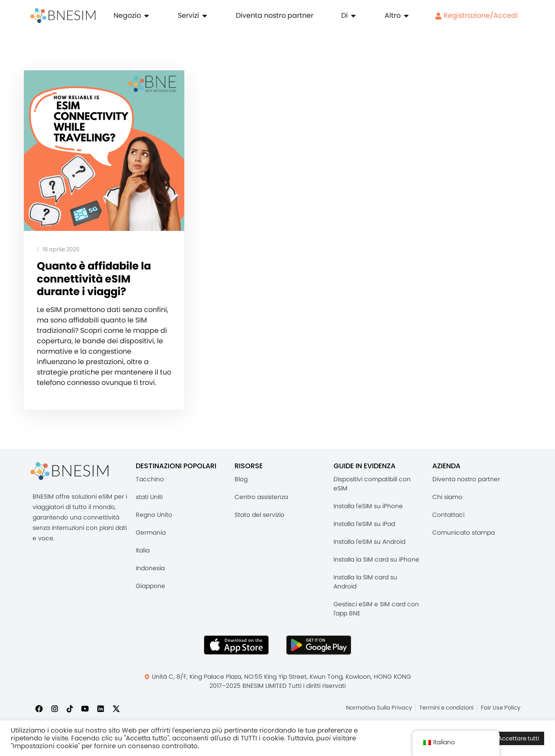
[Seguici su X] (116, 710)
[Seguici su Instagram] (55, 710)
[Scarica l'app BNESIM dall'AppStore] (236, 647)
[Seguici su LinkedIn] (101, 710)
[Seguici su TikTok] (70, 710)
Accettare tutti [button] (519, 738)
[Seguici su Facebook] (39, 710)
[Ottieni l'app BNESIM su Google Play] (319, 647)
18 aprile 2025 (58, 250)
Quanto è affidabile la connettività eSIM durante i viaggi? (96, 280)
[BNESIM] (69, 473)
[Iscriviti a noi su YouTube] (85, 710)
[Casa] (63, 16)
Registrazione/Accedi (476, 15)
